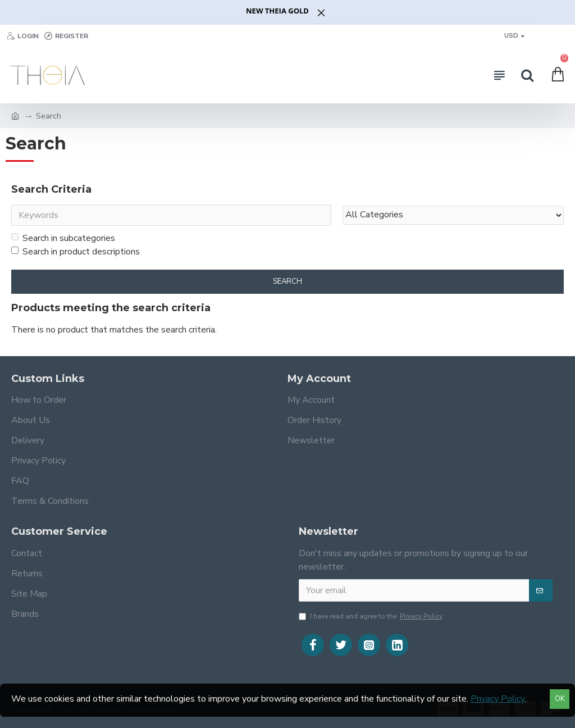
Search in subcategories (63, 238)
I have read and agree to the (371, 616)
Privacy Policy (498, 699)
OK (560, 699)
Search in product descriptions (76, 252)
